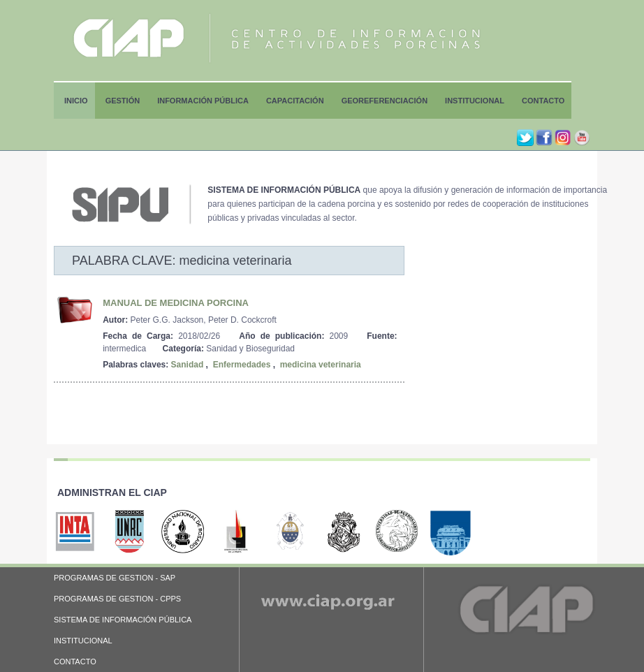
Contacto (543, 101)
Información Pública (203, 101)
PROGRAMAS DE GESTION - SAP (115, 578)
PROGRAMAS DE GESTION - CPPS (117, 599)
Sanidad (188, 365)
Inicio (76, 101)
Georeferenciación (385, 101)
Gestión (123, 101)
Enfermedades (242, 365)
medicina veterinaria (321, 365)
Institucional (475, 101)
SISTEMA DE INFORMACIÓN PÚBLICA (123, 620)
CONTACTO (75, 662)
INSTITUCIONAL (83, 641)
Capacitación (295, 101)
